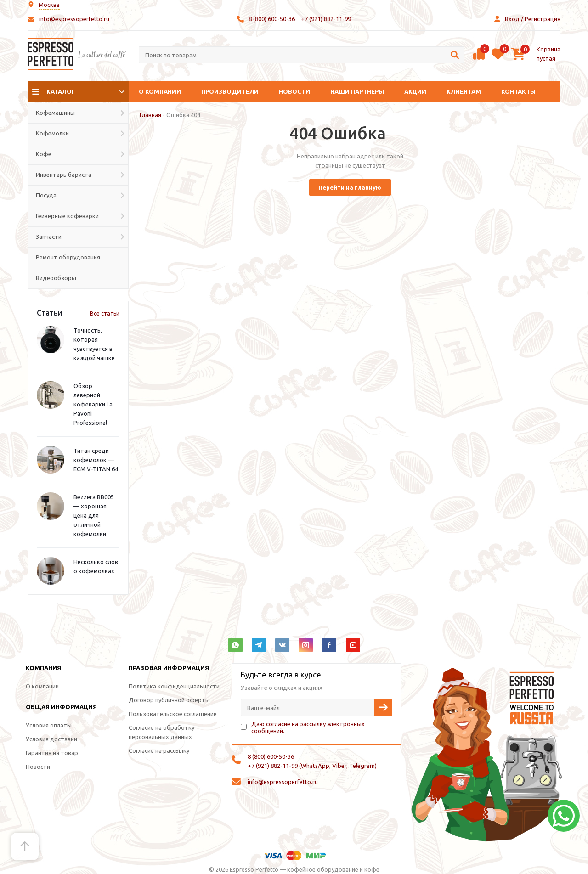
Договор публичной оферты (169, 700)
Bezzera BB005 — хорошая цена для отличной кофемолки (94, 515)
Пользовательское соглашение (173, 714)
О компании (160, 91)
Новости (294, 91)
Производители (230, 91)
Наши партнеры (357, 91)
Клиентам (464, 91)
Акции (415, 91)
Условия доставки (51, 739)
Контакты (518, 91)
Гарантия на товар (52, 753)
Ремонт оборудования (68, 257)
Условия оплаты (49, 725)
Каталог (61, 91)
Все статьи (105, 313)
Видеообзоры (56, 278)
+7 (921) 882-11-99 (326, 19)
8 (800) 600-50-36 (272, 19)
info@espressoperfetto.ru (74, 19)
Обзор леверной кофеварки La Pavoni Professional (93, 404)
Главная (150, 115)
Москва (49, 5)
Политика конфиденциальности (174, 686)
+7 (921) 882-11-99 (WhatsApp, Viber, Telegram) (312, 766)
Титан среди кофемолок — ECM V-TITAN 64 (96, 460)
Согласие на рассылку (159, 750)
